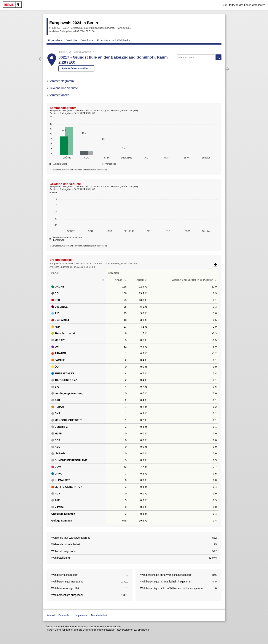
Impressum (82, 615)
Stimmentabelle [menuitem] (59, 95)
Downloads (87, 40)
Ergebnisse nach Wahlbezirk (114, 40)
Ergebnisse (55, 40)
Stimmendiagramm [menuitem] (61, 81)
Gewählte (71, 40)
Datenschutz (65, 615)
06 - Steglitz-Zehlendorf (80, 52)
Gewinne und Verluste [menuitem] (63, 88)
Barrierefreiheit (99, 615)
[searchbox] (199, 57)
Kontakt (51, 615)
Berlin (62, 52)
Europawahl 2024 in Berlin (74, 23)
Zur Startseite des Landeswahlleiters (244, 5)
